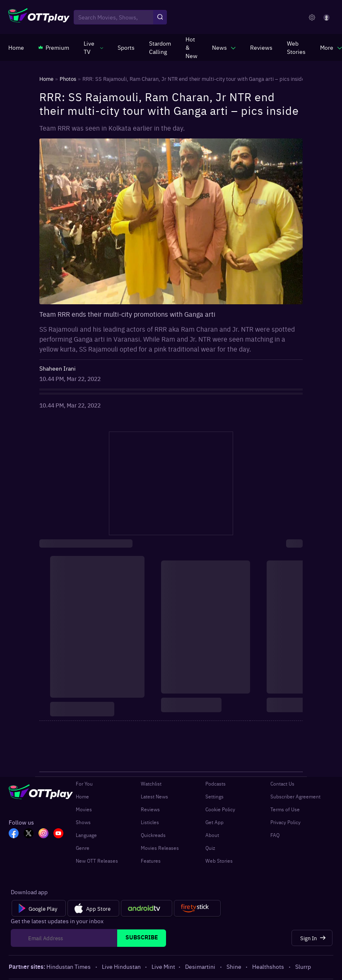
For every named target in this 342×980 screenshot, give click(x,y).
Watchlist (151, 784)
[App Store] (93, 908)
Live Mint (163, 966)
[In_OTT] (43, 834)
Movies (84, 809)
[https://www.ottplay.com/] (16, 47)
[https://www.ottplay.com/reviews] (261, 47)
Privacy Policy (285, 822)
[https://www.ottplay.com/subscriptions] (54, 47)
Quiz (210, 848)
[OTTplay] (39, 17)
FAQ (275, 835)
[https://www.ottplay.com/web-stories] (296, 47)
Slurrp (303, 966)
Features (151, 861)
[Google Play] (39, 908)
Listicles (150, 822)
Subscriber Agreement (295, 796)
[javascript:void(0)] (93, 47)
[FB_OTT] (14, 834)
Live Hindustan (122, 966)
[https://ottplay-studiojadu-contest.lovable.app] (160, 47)
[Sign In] (312, 938)
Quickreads (153, 835)
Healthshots (269, 966)
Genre (83, 848)
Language (86, 835)
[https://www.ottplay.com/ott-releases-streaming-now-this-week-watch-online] (191, 47)
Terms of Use (285, 809)
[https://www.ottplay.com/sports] (126, 47)
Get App (214, 822)
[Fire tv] (197, 908)
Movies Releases (160, 848)
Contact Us (282, 784)
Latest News (154, 796)
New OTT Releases (97, 861)
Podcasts (216, 784)
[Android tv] (147, 908)
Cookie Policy (220, 809)
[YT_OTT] (58, 834)
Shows (83, 822)
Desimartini (201, 966)
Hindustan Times (69, 966)
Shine (235, 966)
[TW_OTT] (29, 834)
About (212, 835)
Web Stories (219, 861)
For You (84, 784)
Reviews (150, 809)
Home (82, 796)
